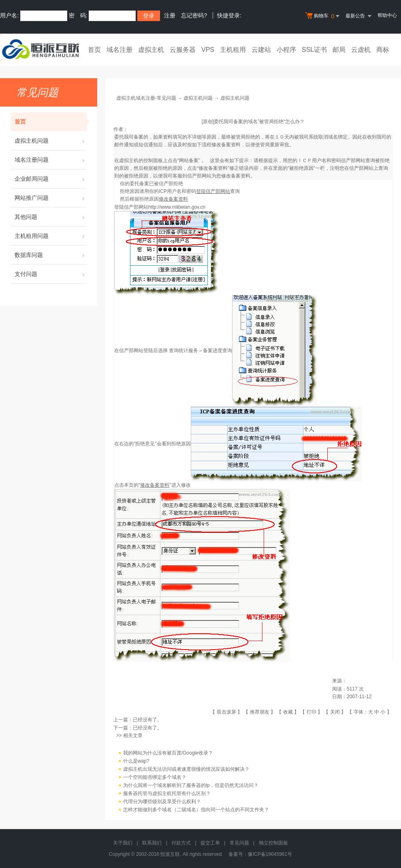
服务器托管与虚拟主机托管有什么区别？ (167, 793)
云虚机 (361, 50)
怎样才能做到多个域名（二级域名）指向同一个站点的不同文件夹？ (196, 810)
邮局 (339, 50)
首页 (94, 50)
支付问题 (51, 274)
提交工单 (210, 843)
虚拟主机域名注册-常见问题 (146, 98)
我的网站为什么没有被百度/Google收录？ (168, 753)
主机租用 (233, 50)
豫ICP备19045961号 (270, 854)
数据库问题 (51, 255)
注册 (170, 15)
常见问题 (239, 843)
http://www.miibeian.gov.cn (177, 207)
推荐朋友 (260, 712)
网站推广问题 (51, 198)
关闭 (335, 712)
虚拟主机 (151, 50)
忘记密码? (194, 15)
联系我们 (152, 843)
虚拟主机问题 (51, 141)
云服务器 (183, 50)
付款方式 (181, 843)
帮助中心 (387, 15)
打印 (311, 712)
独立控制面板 (273, 843)
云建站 (261, 50)
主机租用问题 (51, 236)
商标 (383, 50)
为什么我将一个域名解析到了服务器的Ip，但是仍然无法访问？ (191, 785)
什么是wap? (136, 761)
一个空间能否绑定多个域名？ (155, 777)
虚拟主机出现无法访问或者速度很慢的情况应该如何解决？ (186, 769)
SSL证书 (314, 50)
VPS (208, 50)
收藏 (288, 712)
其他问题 (51, 217)
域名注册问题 (51, 160)
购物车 (323, 16)
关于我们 (123, 843)
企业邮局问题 (51, 179)
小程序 (286, 50)
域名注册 (119, 50)
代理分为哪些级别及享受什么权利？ (162, 802)
